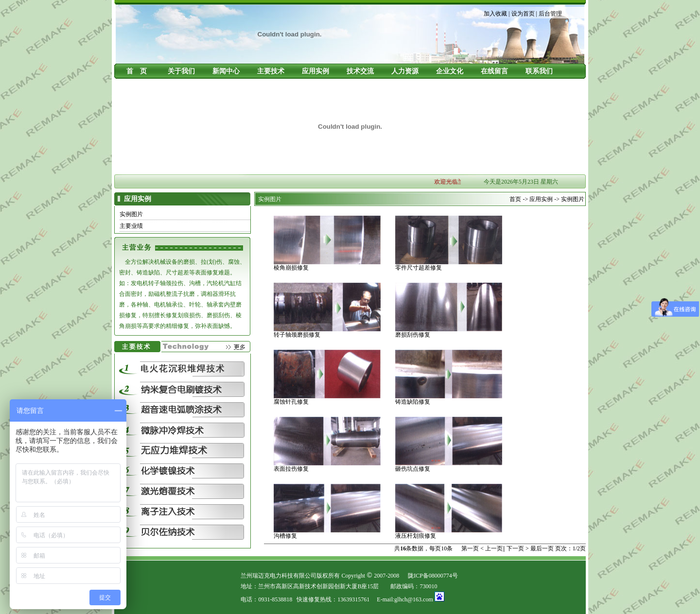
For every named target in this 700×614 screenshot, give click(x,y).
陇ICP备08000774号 (433, 576)
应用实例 (315, 71)
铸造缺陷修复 (413, 402)
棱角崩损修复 (291, 268)
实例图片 (131, 214)
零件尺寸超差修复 (419, 268)
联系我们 (539, 71)
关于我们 (181, 71)
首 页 (137, 71)
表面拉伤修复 (291, 469)
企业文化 (450, 71)
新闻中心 (226, 71)
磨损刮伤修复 (413, 335)
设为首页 (523, 14)
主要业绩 (131, 226)
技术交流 (360, 71)
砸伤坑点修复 (413, 469)
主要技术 (271, 71)
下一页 (515, 548)
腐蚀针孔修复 (291, 402)
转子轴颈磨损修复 (297, 335)
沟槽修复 (285, 536)
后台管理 (550, 14)
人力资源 (405, 71)
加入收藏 (495, 14)
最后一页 (542, 548)
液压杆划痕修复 (416, 536)
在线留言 (494, 71)
